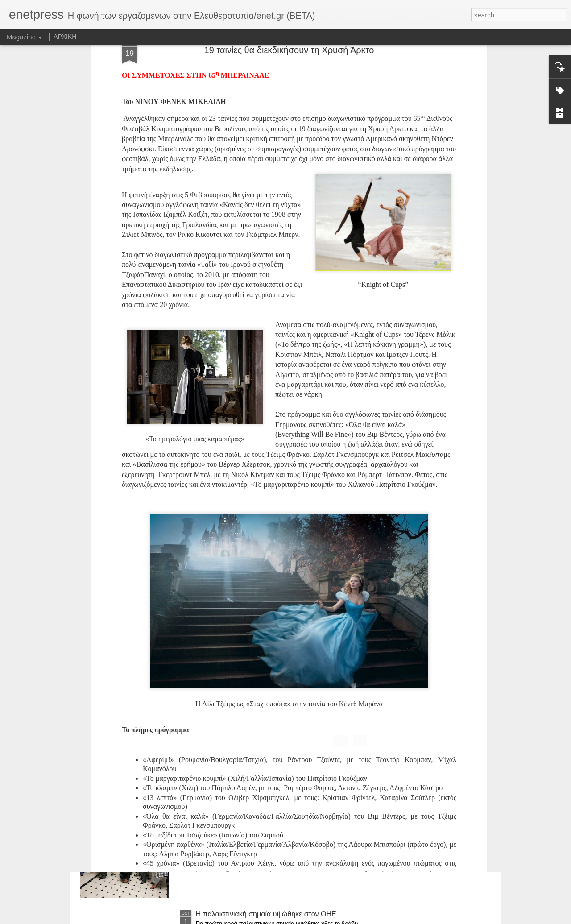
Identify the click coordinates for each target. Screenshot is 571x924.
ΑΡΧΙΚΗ (65, 37)
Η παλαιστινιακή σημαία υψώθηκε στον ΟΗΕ (266, 914)
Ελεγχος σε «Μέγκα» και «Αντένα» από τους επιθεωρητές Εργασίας (266, 715)
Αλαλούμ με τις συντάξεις (235, 813)
